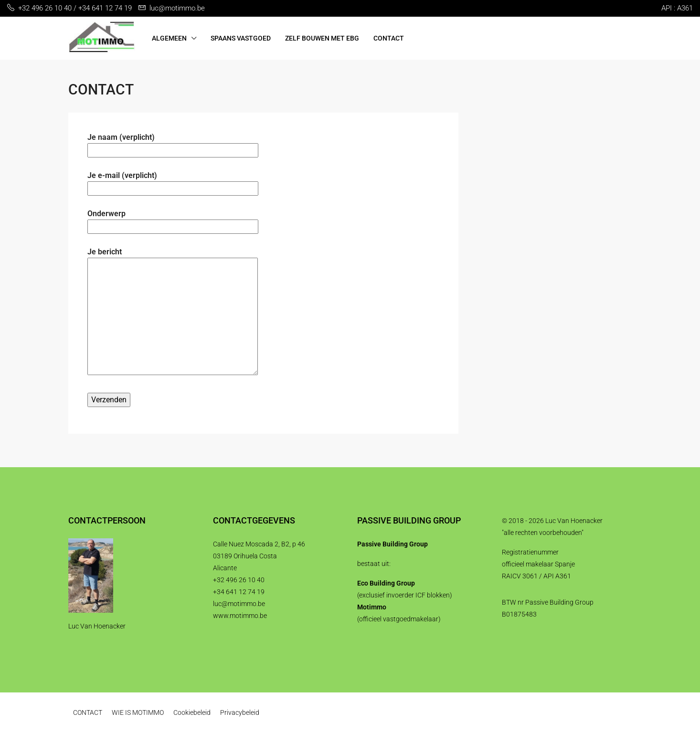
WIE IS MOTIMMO (138, 712)
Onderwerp (173, 220)
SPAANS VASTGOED (241, 38)
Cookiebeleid (192, 712)
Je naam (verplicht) (173, 144)
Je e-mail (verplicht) (173, 182)
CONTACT (389, 38)
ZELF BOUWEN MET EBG (322, 38)
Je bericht (173, 312)
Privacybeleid (240, 712)
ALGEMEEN (169, 38)
